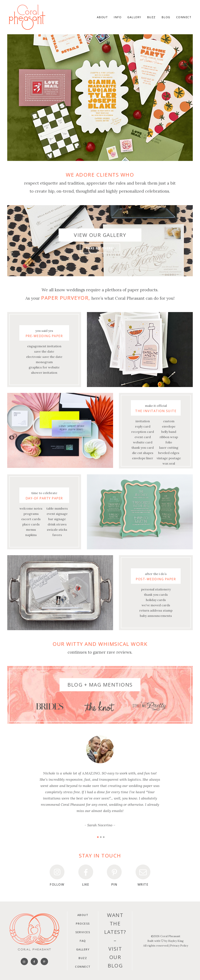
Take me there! (100, 248)
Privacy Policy (179, 946)
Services (83, 932)
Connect (83, 967)
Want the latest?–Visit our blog (115, 940)
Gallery (83, 949)
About (83, 915)
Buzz (83, 958)
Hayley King (176, 941)
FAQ (83, 941)
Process (83, 924)
